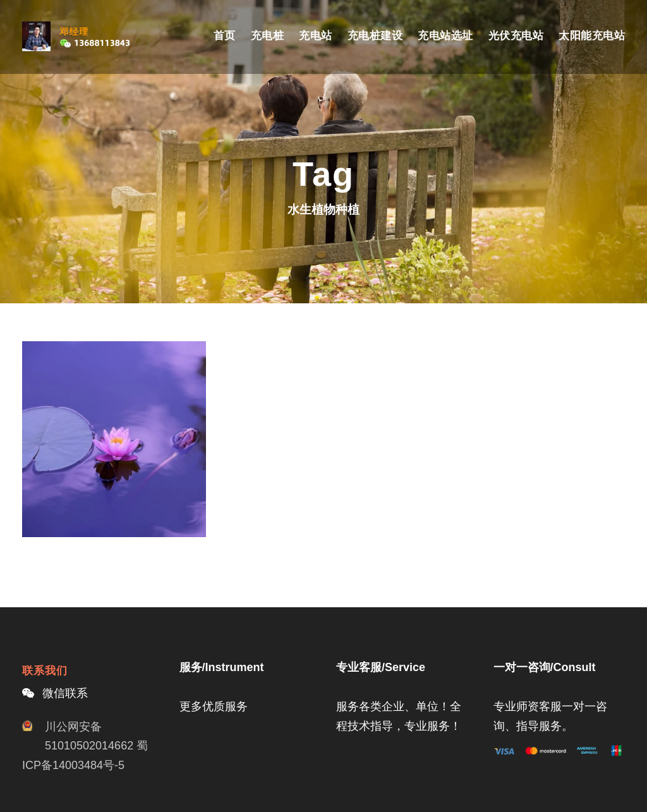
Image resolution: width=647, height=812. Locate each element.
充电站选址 (445, 36)
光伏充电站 (516, 36)
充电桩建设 (375, 36)
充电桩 (268, 36)
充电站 (316, 36)
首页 (225, 36)
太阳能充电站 (592, 36)
